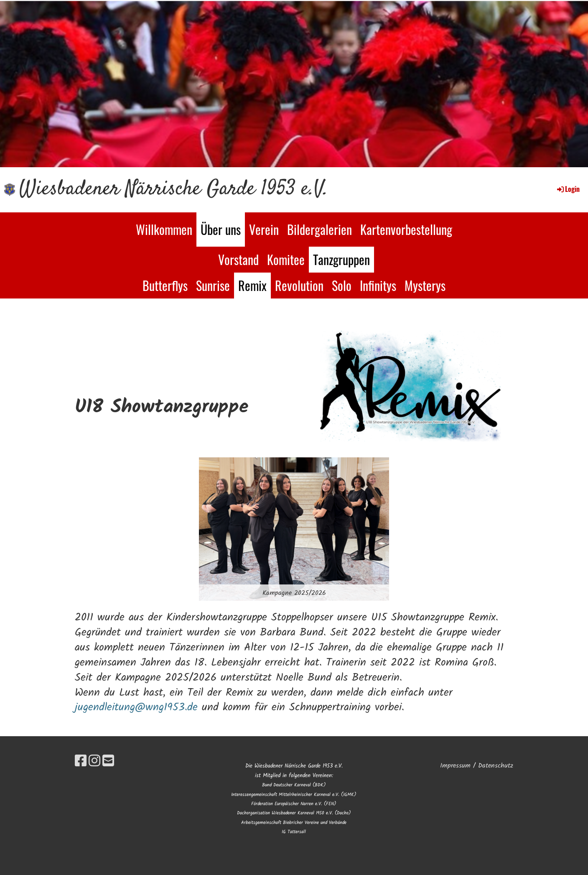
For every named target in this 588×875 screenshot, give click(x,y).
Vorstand (238, 259)
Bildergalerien (319, 229)
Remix (252, 285)
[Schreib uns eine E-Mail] (108, 762)
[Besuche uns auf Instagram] (94, 762)
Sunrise (213, 285)
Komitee (286, 259)
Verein (264, 229)
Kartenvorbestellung (406, 229)
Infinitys (378, 285)
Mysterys (425, 285)
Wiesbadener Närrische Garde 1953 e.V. (174, 189)
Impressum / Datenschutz (477, 766)
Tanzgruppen (341, 259)
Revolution (299, 285)
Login (568, 189)
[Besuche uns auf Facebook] (81, 762)
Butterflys (165, 285)
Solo (342, 285)
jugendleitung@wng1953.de (136, 708)
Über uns (221, 229)
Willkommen (164, 229)
